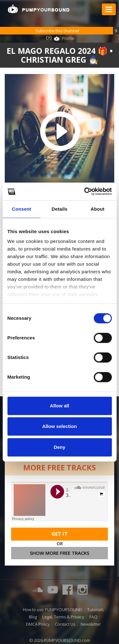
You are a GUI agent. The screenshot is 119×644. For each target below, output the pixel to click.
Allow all (60, 406)
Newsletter (91, 624)
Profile (68, 38)
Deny (60, 447)
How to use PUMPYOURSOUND (52, 610)
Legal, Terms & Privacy (63, 617)
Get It (60, 534)
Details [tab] (60, 209)
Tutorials (95, 610)
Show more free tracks (60, 553)
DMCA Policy (38, 624)
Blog (33, 617)
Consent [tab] (21, 209)
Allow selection (60, 426)
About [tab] (97, 209)
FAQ (93, 617)
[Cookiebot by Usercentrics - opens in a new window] (85, 191)
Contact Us (65, 624)
